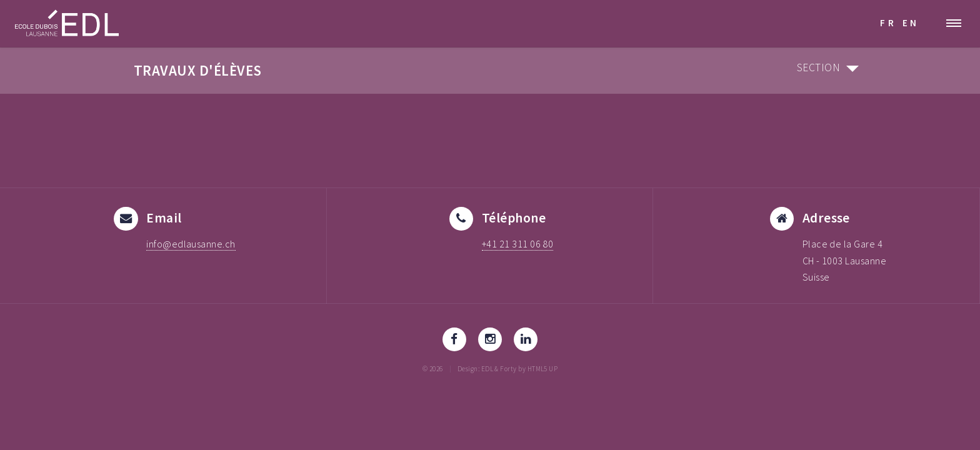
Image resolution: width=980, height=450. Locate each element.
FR (888, 23)
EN (911, 23)
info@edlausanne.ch (191, 244)
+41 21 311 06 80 (517, 244)
